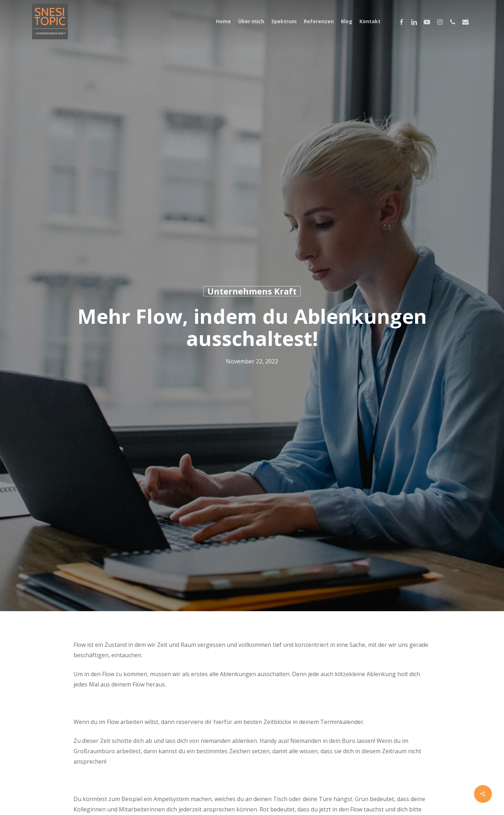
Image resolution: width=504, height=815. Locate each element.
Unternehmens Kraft (252, 291)
